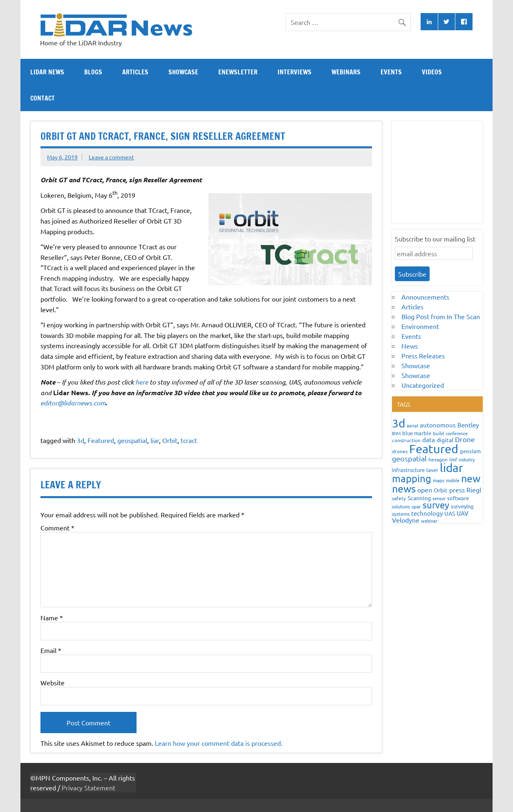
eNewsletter (238, 72)
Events (391, 72)
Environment (420, 326)
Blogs (93, 72)
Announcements (425, 297)
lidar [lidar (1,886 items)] (451, 468)
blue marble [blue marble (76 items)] (417, 433)
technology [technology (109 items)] (427, 513)
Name (52, 617)
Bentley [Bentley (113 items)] (468, 425)
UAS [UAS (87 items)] (450, 513)
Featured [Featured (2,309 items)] (434, 449)
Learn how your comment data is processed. (219, 743)
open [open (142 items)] (425, 490)
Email (51, 650)
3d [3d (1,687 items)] (399, 423)
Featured (101, 440)
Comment (57, 528)
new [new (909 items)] (471, 478)
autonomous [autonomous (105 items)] (438, 425)
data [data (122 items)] (429, 440)
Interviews (295, 72)
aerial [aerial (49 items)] (412, 425)
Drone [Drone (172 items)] (465, 439)
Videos (432, 72)
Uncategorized (423, 385)
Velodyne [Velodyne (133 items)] (406, 520)
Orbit (170, 440)
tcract (189, 440)
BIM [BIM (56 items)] (396, 433)
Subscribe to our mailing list (435, 239)
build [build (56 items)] (438, 433)
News (410, 346)
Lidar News (47, 72)
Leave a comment (111, 157)
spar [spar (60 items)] (416, 506)
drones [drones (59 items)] (400, 451)
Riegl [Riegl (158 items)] (474, 490)
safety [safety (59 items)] (399, 498)
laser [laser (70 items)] (432, 470)
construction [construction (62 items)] (406, 440)
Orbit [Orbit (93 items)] (441, 490)
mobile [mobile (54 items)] (453, 480)
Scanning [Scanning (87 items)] (419, 498)
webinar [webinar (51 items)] (429, 521)
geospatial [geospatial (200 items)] (409, 458)
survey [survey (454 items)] (436, 505)
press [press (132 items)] (457, 490)
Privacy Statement (88, 787)
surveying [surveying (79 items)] (462, 506)
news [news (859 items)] (404, 489)
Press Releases (423, 356)
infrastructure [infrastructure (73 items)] (408, 470)
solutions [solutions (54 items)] (401, 506)
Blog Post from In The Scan (441, 316)
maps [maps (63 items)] (439, 480)
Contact (43, 98)
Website (53, 682)
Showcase (183, 72)
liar (155, 440)
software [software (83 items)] (458, 498)
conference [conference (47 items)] (457, 433)
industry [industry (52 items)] (467, 459)
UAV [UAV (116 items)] (463, 513)
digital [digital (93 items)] (445, 440)
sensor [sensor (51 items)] (439, 498)
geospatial (132, 440)
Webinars (346, 72)
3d (81, 440)
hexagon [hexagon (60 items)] (438, 459)
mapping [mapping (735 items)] (412, 478)
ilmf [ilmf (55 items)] (453, 459)
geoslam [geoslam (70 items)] (470, 451)
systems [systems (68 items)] (401, 514)
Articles (135, 72)
